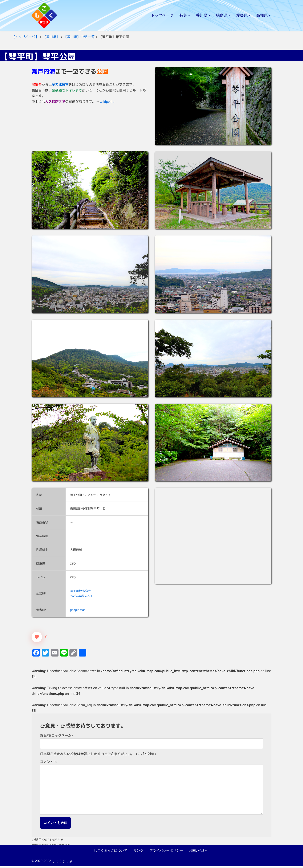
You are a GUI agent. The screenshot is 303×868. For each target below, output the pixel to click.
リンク (138, 852)
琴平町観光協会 (80, 591)
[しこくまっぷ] (44, 15)
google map (78, 610)
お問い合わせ (199, 852)
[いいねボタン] (37, 637)
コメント (49, 762)
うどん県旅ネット (82, 596)
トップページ (162, 15)
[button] (189, 15)
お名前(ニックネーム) (56, 736)
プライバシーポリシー (166, 852)
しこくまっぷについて (111, 852)
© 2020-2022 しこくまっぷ (52, 863)
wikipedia (107, 102)
